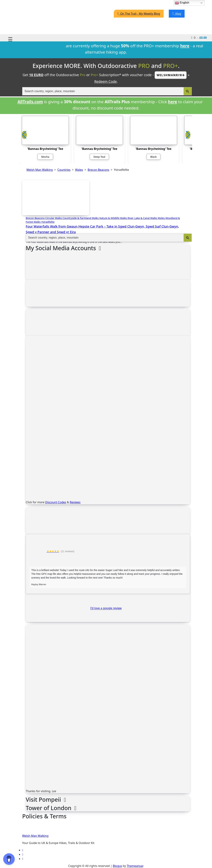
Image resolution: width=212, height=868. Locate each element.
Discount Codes (56, 502)
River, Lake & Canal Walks (143, 218)
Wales (162, 218)
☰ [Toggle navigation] (10, 39)
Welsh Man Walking (35, 836)
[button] (188, 135)
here (172, 102)
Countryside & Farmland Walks (81, 218)
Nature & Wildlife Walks (113, 218)
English (182, 3)
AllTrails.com (30, 102)
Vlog (177, 14)
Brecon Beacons (36, 218)
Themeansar (135, 866)
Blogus (117, 866)
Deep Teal (99, 157)
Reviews (75, 502)
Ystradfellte (48, 222)
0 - (199, 37)
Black (154, 157)
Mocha (45, 157)
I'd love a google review (106, 608)
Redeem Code (106, 81)
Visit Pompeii (46, 799)
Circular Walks (54, 218)
